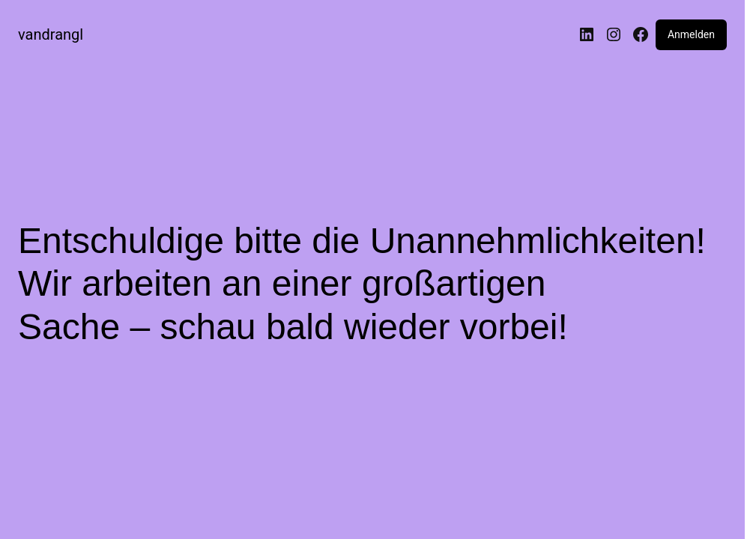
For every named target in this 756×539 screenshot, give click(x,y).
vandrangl (51, 34)
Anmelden (691, 34)
